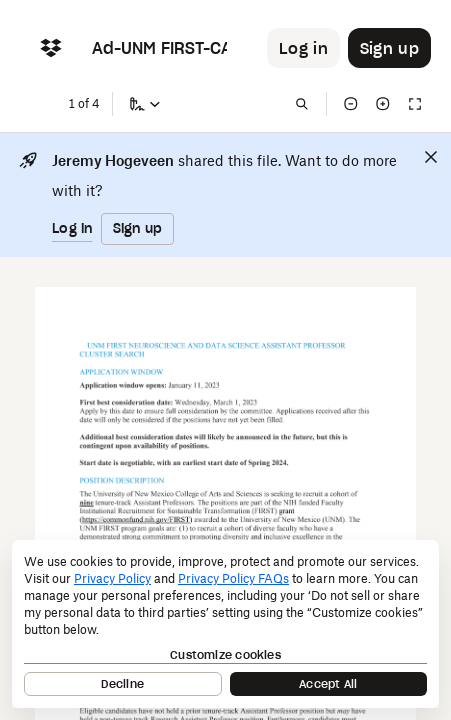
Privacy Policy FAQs (233, 578)
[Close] (431, 157)
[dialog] (225, 624)
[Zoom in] (383, 104)
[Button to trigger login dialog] (303, 48)
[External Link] (135, 520)
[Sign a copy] (145, 104)
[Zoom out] (351, 104)
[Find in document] (302, 104)
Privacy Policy (112, 578)
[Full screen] (415, 104)
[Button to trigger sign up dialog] (389, 48)
